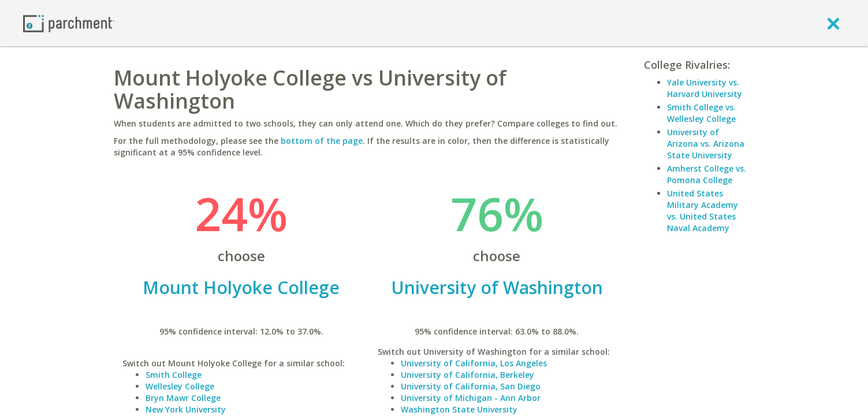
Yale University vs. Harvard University (705, 88)
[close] (833, 23)
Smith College (174, 375)
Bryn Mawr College (183, 398)
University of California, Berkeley (467, 375)
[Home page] (69, 23)
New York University (186, 409)
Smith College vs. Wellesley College (701, 113)
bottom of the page (322, 141)
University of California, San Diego (471, 386)
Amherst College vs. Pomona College (707, 174)
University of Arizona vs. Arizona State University (706, 144)
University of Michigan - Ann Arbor (471, 398)
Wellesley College (180, 386)
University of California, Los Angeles (474, 363)
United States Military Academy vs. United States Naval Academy (703, 211)
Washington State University (459, 409)
